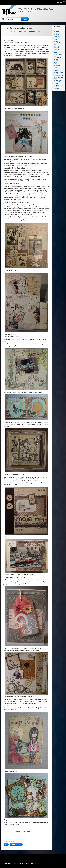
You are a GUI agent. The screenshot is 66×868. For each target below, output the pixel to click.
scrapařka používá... (16, 828)
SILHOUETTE (59, 80)
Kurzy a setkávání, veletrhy (57, 62)
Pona (6, 828)
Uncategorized (60, 85)
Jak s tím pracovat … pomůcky (58, 48)
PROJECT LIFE (60, 76)
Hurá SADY (59, 41)
